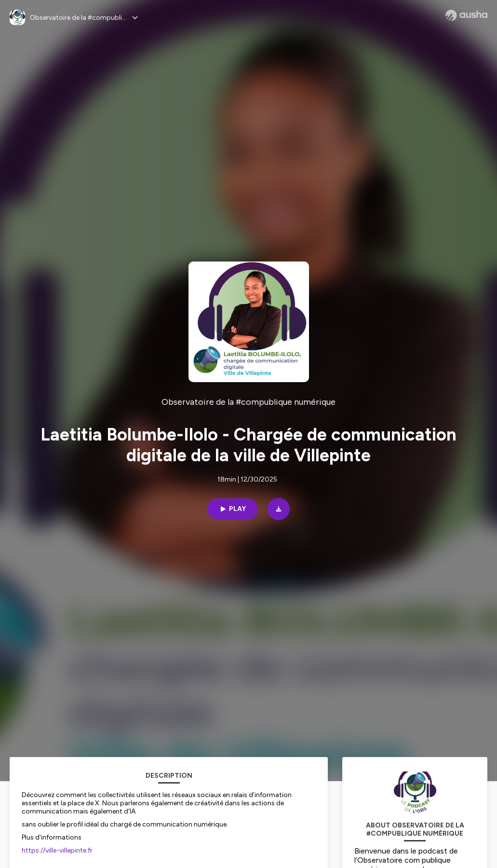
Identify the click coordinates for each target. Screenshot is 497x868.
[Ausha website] (466, 15)
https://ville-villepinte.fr (57, 850)
